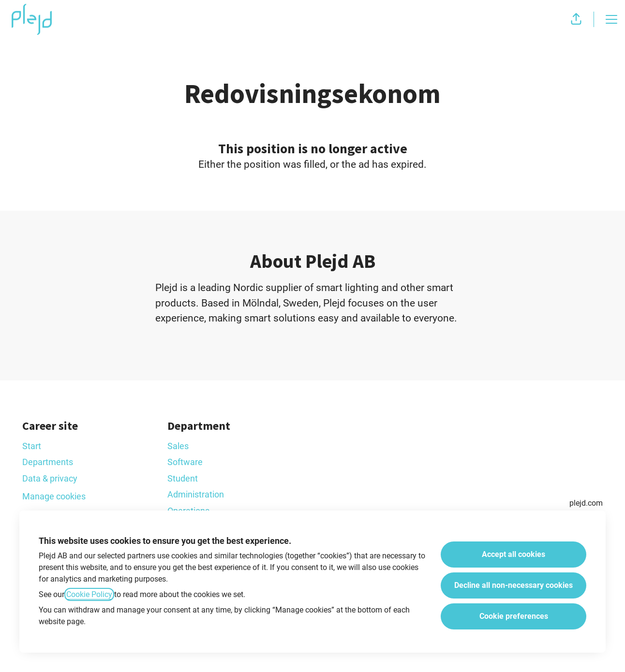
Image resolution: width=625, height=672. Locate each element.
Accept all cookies (513, 554)
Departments (48, 462)
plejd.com (586, 503)
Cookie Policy (89, 594)
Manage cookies (54, 496)
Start (32, 446)
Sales (178, 446)
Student (183, 478)
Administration (196, 494)
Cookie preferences (514, 616)
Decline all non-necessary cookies (513, 585)
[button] (576, 19)
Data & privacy (50, 478)
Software (185, 462)
